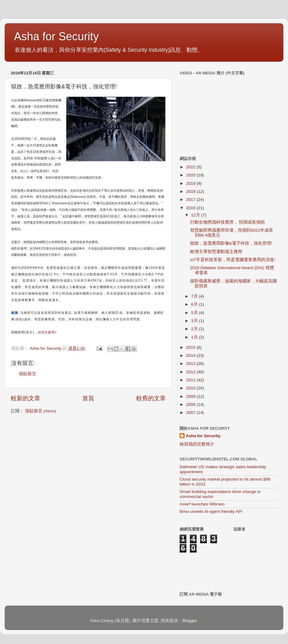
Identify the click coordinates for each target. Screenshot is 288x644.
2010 (191, 388)
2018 (191, 191)
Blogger (190, 621)
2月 (195, 329)
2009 (191, 396)
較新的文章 (26, 398)
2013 (191, 364)
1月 (195, 337)
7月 (195, 296)
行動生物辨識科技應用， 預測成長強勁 (228, 222)
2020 (191, 175)
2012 (191, 372)
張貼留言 (28, 374)
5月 (195, 313)
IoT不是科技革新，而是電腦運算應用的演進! (233, 260)
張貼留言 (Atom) (41, 411)
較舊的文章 (151, 398)
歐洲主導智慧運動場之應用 (216, 252)
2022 (191, 167)
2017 (191, 200)
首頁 (88, 398)
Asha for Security (56, 36)
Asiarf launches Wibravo (202, 504)
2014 (191, 355)
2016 (191, 208)
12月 (196, 215)
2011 (191, 380)
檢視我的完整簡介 (197, 444)
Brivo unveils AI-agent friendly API (211, 511)
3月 (195, 321)
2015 (191, 347)
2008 (191, 404)
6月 (195, 304)
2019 (191, 183)
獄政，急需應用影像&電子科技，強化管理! (231, 243)
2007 (191, 413)
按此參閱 (48, 332)
